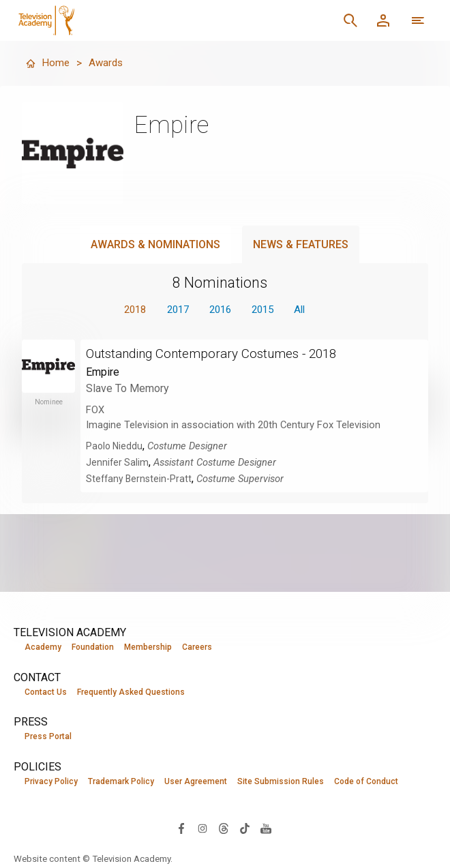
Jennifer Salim (118, 463)
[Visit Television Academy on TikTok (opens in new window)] (245, 829)
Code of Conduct (366, 782)
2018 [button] (127, 310)
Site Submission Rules (281, 782)
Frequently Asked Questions (131, 692)
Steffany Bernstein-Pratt (141, 479)
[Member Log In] (383, 20)
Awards (107, 63)
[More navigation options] (418, 20)
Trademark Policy (121, 782)
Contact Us (46, 692)
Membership (148, 647)
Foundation (93, 647)
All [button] (307, 310)
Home (48, 63)
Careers (197, 647)
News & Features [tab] (301, 244)
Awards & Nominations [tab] (155, 244)
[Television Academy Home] (134, 20)
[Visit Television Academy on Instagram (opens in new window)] (202, 829)
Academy (43, 647)
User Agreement (196, 782)
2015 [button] (267, 310)
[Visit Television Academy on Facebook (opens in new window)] (181, 829)
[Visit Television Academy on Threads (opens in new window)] (224, 829)
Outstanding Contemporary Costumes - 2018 (220, 354)
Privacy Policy (51, 782)
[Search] (350, 20)
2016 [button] (220, 310)
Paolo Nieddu (116, 447)
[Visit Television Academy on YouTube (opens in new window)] (266, 829)
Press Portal (48, 737)
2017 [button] (174, 310)
